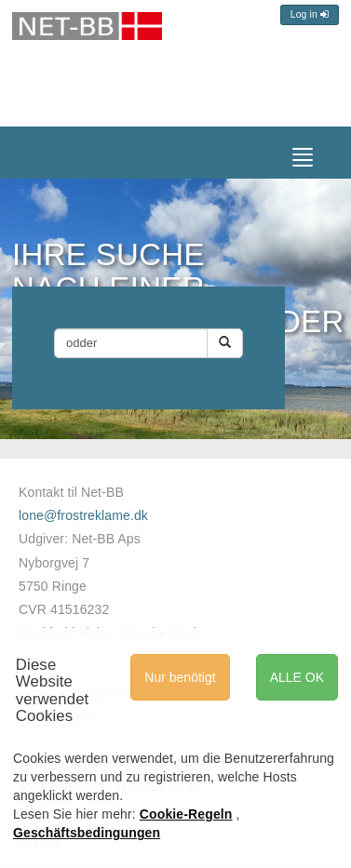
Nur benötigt (180, 677)
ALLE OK (297, 677)
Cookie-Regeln (186, 814)
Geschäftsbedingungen (87, 833)
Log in (310, 14)
